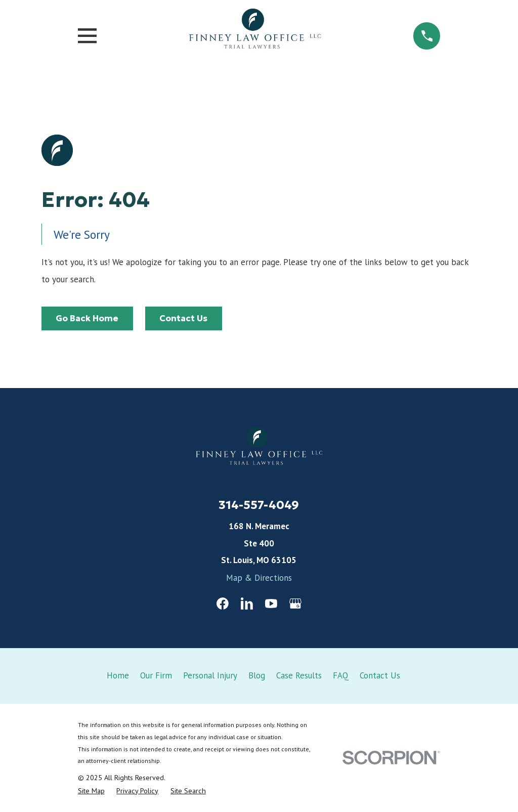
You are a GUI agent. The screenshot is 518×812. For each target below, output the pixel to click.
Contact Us (183, 318)
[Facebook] (223, 604)
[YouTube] (271, 604)
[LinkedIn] (247, 604)
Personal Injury (210, 675)
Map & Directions (259, 578)
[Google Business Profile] (295, 604)
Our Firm (156, 675)
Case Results (299, 675)
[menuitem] (91, 791)
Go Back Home (87, 318)
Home (118, 675)
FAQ (341, 675)
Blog (257, 675)
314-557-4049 (259, 505)
